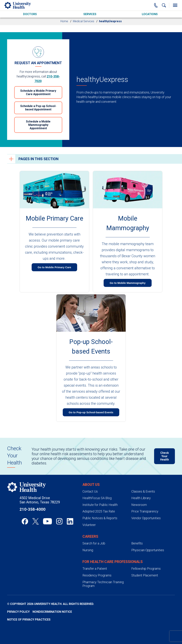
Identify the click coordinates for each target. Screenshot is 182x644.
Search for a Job (94, 543)
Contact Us (90, 491)
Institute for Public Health (100, 505)
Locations (150, 14)
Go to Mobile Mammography (128, 283)
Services (90, 14)
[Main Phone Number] (156, 5)
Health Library (141, 498)
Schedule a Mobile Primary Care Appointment (38, 92)
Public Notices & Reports (100, 518)
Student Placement (145, 575)
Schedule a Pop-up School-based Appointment (38, 108)
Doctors (30, 14)
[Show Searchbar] (164, 5)
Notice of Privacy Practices (29, 620)
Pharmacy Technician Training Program (103, 584)
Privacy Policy (18, 612)
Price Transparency (145, 511)
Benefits (137, 543)
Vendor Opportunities (146, 518)
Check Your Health (164, 456)
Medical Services (84, 21)
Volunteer (89, 525)
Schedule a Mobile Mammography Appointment (38, 125)
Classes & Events (143, 491)
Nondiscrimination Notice (52, 612)
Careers (90, 536)
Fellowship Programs (146, 569)
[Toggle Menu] (175, 5)
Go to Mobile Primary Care (54, 267)
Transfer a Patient (95, 569)
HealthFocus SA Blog (97, 498)
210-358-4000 (33, 509)
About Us (91, 485)
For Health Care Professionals (113, 562)
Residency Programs (97, 575)
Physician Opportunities (148, 550)
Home (64, 21)
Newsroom (139, 505)
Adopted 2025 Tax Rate (99, 511)
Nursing (88, 550)
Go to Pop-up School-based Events (91, 412)
